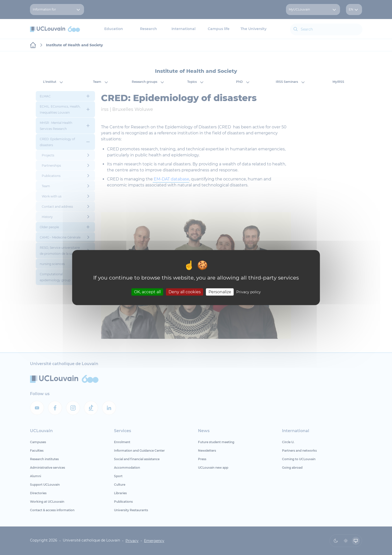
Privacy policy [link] (248, 292)
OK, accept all (147, 292)
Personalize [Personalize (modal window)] (220, 292)
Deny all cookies (185, 292)
